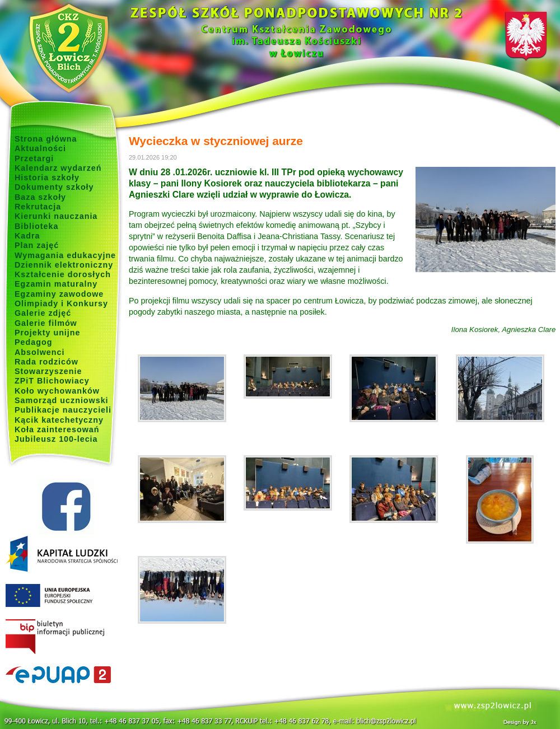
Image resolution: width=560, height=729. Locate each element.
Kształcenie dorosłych (63, 274)
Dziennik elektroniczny (64, 265)
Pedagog (33, 342)
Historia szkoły (47, 177)
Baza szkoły (40, 197)
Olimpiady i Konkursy (61, 303)
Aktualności (40, 148)
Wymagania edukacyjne (65, 255)
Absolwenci (39, 352)
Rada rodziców (46, 362)
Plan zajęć (37, 245)
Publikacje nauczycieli (63, 410)
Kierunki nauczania (56, 216)
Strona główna (46, 139)
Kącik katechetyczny (59, 420)
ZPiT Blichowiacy (52, 381)
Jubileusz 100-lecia (56, 439)
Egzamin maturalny (56, 284)
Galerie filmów (46, 323)
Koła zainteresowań (57, 429)
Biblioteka (36, 226)
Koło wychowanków (57, 391)
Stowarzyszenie (48, 371)
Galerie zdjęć (43, 313)
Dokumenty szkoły (54, 187)
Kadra (27, 236)
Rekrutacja (38, 207)
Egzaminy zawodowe (59, 294)
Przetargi (34, 158)
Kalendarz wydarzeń (58, 168)
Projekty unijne (48, 333)
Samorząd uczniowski (62, 400)
